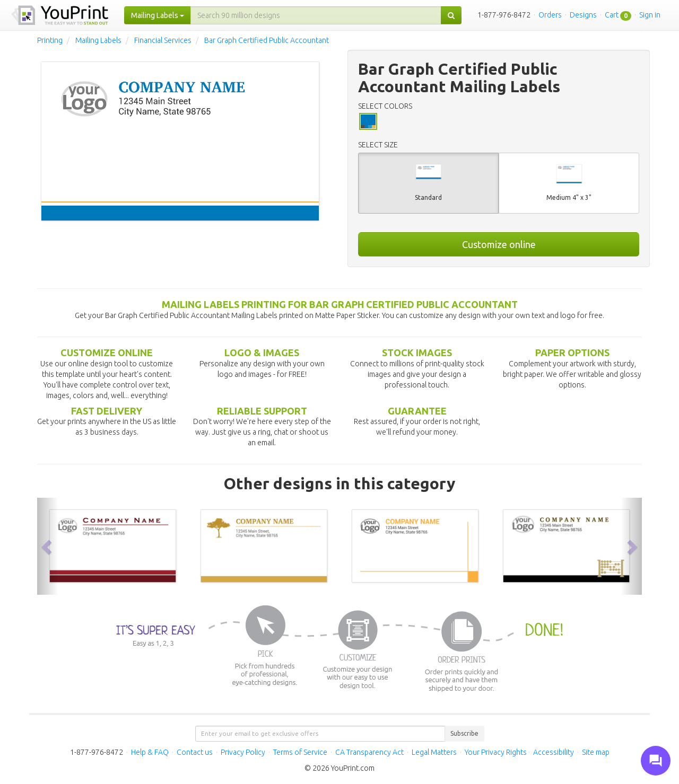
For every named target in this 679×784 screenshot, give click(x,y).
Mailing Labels (98, 40)
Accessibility (554, 752)
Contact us (195, 752)
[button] (48, 546)
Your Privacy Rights (496, 752)
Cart (612, 15)
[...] (316, 15)
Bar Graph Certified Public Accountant (267, 40)
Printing (50, 40)
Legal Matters (434, 752)
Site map (596, 752)
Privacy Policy (243, 752)
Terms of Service (300, 752)
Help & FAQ (150, 752)
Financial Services (163, 40)
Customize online (499, 244)
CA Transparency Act (369, 752)
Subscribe (464, 733)
